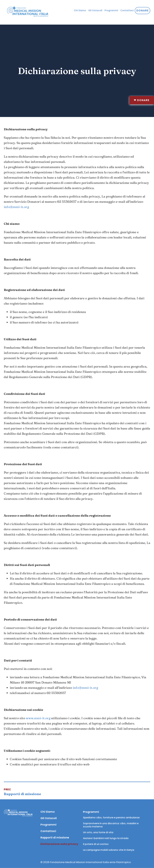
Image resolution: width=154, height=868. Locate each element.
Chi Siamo (80, 11)
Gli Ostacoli (95, 11)
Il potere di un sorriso (96, 844)
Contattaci (127, 11)
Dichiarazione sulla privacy (59, 844)
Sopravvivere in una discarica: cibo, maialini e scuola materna (111, 825)
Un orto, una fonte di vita (98, 832)
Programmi (111, 11)
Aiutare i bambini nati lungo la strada (106, 838)
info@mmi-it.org (16, 207)
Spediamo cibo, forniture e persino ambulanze (111, 818)
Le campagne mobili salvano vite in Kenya (109, 850)
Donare (142, 100)
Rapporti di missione (55, 837)
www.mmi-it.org (38, 718)
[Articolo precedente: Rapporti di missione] (22, 792)
